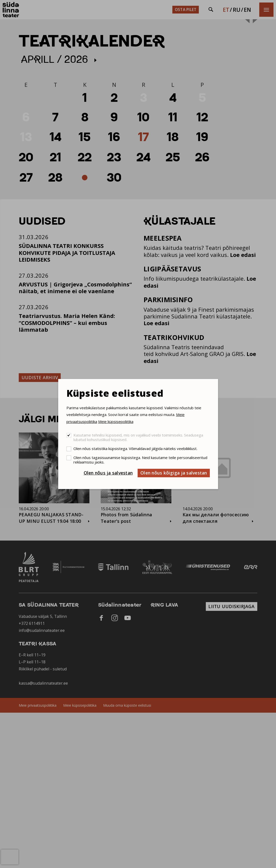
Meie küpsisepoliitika (116, 421)
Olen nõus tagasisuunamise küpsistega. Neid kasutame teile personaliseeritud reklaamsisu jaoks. (140, 460)
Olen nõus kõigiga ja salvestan (174, 473)
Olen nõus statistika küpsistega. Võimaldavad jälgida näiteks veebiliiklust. (135, 449)
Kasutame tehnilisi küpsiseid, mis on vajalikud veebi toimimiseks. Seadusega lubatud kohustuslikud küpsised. (138, 437)
